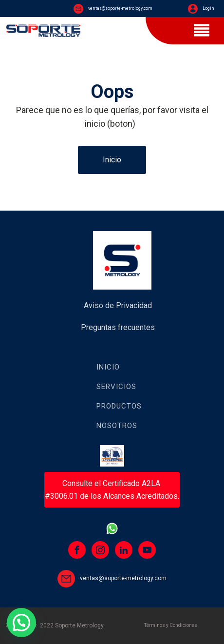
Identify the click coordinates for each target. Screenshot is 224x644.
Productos (119, 406)
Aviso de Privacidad (118, 305)
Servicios (116, 387)
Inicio (112, 160)
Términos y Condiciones (171, 625)
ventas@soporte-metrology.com (120, 8)
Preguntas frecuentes (118, 327)
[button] (21, 623)
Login (208, 8)
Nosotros (117, 426)
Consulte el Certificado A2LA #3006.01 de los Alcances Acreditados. (112, 490)
